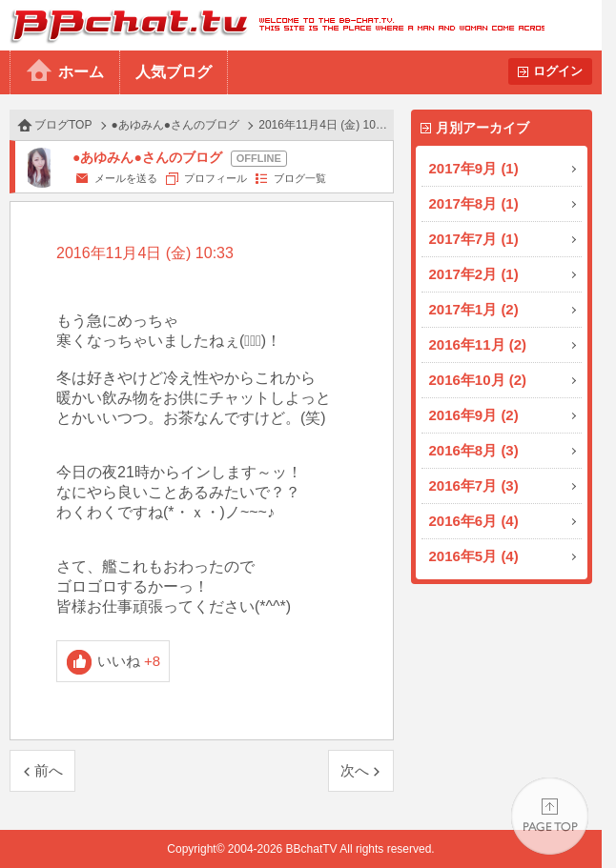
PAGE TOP (550, 816)
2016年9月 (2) (474, 415)
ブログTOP (63, 125)
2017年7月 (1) (474, 239)
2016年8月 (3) (474, 450)
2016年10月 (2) (478, 380)
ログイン (558, 71)
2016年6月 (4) (474, 521)
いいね (129, 661)
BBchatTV (272, 25)
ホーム (81, 72)
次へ (355, 770)
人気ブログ (174, 72)
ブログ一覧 (300, 178)
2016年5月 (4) (474, 556)
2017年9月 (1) (474, 168)
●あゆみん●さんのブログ (176, 125)
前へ (49, 770)
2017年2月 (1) (474, 274)
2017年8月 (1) (474, 203)
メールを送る (126, 178)
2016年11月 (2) (478, 344)
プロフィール (216, 178)
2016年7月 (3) (474, 485)
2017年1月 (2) (474, 309)
